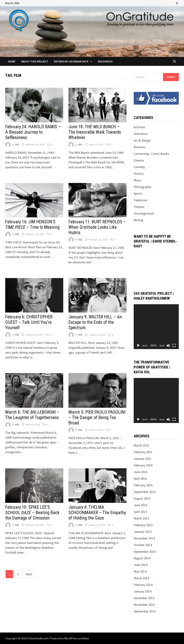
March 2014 (141, 578)
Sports (138, 193)
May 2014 (140, 571)
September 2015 (145, 492)
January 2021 (143, 459)
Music (138, 180)
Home (12, 61)
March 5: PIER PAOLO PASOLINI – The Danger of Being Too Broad (97, 418)
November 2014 (144, 538)
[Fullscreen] (174, 345)
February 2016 (143, 485)
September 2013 (145, 611)
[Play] (138, 345)
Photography (142, 187)
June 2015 (141, 505)
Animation (141, 134)
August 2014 (142, 558)
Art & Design (142, 140)
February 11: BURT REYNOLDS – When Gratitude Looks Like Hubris (97, 227)
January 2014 (143, 591)
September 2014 (145, 552)
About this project (35, 61)
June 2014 (141, 565)
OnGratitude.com (38, 638)
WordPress (71, 638)
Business (140, 147)
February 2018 (143, 465)
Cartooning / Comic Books (151, 154)
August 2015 (142, 498)
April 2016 (140, 479)
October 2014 (143, 545)
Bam (86, 638)
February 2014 (143, 585)
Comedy (139, 167)
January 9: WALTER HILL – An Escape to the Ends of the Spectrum (95, 322)
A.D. (17, 144)
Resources (105, 61)
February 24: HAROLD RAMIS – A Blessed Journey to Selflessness (33, 132)
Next (29, 574)
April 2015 (140, 512)
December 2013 (144, 598)
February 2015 (143, 525)
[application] (156, 327)
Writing (139, 220)
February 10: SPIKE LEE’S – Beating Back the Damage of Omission (32, 513)
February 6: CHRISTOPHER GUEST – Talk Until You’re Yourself (29, 322)
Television (140, 200)
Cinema (139, 160)
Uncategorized (144, 213)
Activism (139, 127)
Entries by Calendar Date (71, 61)
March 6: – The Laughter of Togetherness (32, 415)
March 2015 (141, 518)
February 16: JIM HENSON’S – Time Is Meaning (32, 225)
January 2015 (143, 532)
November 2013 (144, 605)
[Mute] (168, 345)
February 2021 (143, 452)
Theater (139, 207)
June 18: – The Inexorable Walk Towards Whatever (95, 132)
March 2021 (141, 445)
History (139, 174)
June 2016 (141, 472)
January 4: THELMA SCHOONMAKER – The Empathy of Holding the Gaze (97, 513)
